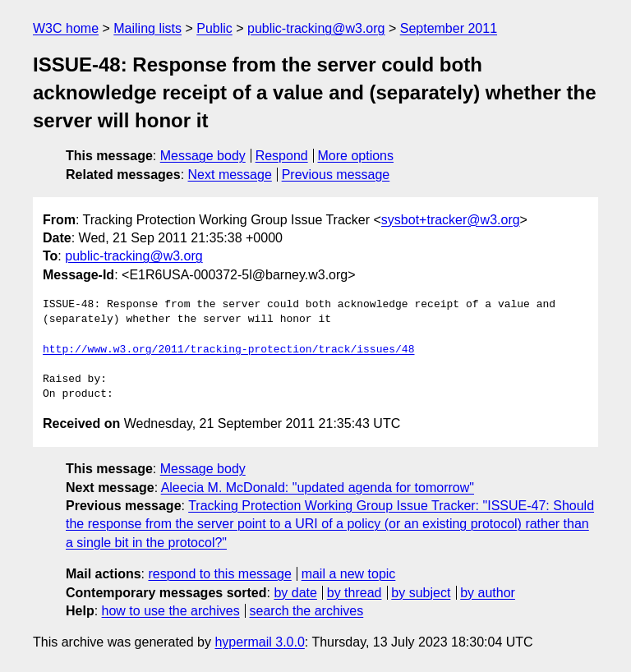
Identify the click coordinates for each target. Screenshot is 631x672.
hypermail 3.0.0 (259, 642)
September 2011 (449, 28)
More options (356, 156)
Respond (282, 156)
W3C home (66, 28)
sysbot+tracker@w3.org (451, 220)
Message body (203, 156)
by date (295, 593)
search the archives (307, 611)
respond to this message (219, 574)
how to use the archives (171, 611)
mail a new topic (349, 574)
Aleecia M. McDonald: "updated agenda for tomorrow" (318, 488)
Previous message (336, 175)
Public (214, 28)
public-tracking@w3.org (316, 28)
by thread (355, 593)
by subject (421, 593)
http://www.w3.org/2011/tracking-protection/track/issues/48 (228, 350)
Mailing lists (147, 28)
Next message (230, 175)
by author (488, 593)
